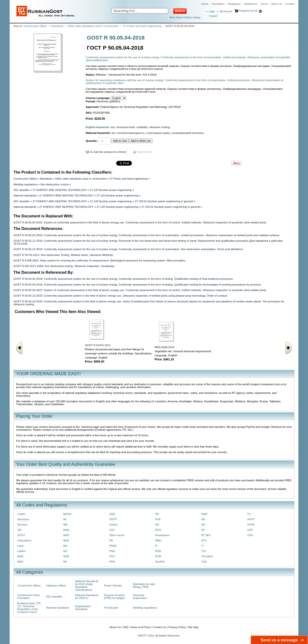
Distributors (251, 4)
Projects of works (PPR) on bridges (114, 597)
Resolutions (162, 535)
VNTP (251, 519)
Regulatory (234, 4)
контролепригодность (131, 133)
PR (157, 514)
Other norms (117, 535)
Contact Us (160, 627)
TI (202, 546)
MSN (66, 530)
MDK (20, 556)
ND (65, 551)
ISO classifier (22, 190)
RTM (158, 556)
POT (112, 556)
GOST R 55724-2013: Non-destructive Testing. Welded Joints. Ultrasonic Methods (63, 255)
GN (19, 530)
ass (113, 127)
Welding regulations (26, 184)
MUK (66, 540)
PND (112, 551)
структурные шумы (158, 133)
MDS (20, 562)
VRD (250, 530)
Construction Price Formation (29, 597)
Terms (264, 4)
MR (65, 525)
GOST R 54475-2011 (98, 345)
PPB (112, 562)
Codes (21, 514)
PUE (158, 519)
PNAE (113, 546)
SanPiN (160, 562)
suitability (142, 127)
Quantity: (92, 141)
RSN (158, 551)
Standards (57, 26)
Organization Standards (83, 608)
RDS (158, 530)
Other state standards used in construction (93, 26)
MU (65, 546)
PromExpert (111, 608)
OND (112, 514)
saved (213, 16)
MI (65, 519)
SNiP (204, 514)
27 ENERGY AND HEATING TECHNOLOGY (60, 190)
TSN (204, 562)
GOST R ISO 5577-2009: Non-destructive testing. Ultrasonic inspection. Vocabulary (64, 266)
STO (204, 540)
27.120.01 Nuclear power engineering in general (164, 201)
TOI (203, 551)
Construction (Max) (35, 26)
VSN (250, 535)
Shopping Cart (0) (248, 11)
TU (249, 514)
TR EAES (207, 556)
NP (65, 562)
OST (112, 530)
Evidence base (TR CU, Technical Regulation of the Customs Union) (29, 608)
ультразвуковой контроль (187, 133)
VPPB (251, 525)
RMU (158, 540)
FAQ (126, 627)
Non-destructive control (55, 184)
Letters (22, 551)
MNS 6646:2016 (165, 347)
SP (203, 530)
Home (205, 4)
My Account (226, 11)
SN (203, 519)
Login (212, 11)
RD (157, 525)
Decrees (22, 525)
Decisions (23, 519)
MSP (66, 535)
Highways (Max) (56, 585)
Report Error (144, 152)
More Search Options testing (185, 17)
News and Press (141, 627)
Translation (218, 4)
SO (203, 525)
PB (111, 540)
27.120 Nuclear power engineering (111, 190)
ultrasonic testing (159, 127)
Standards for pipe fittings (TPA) (144, 585)
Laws (21, 546)
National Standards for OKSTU (87, 597)
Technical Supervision (140, 597)
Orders (113, 525)
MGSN (67, 514)
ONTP (113, 519)
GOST (21, 535)
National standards (25, 195)
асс (114, 133)
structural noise (126, 127)
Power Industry (113, 585)
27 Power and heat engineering (142, 26)
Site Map (193, 627)
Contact (290, 4)
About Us (277, 4)
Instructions (24, 540)
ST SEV (206, 535)
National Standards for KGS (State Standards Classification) (87, 585)
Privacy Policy (177, 627)
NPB (66, 556)
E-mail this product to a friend (108, 152)
